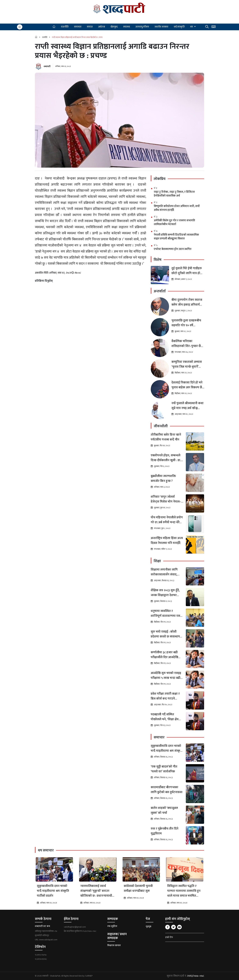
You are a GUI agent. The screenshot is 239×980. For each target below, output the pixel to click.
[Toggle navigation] (20, 27)
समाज (90, 27)
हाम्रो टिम (169, 937)
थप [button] (192, 27)
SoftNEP (89, 976)
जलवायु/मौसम (142, 27)
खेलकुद (114, 27)
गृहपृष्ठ (148, 927)
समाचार (78, 27)
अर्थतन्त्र (102, 27)
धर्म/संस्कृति (179, 27)
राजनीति (65, 27)
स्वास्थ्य (127, 27)
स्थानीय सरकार (161, 27)
